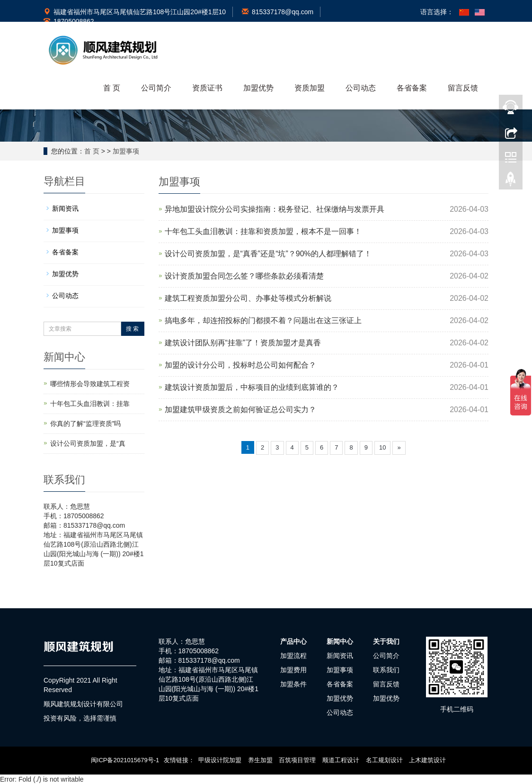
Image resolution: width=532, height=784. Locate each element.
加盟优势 (258, 88)
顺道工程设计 (341, 760)
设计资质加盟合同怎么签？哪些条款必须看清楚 (244, 276)
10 (382, 447)
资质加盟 (310, 88)
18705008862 (69, 21)
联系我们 (386, 670)
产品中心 (293, 641)
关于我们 (386, 641)
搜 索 (132, 329)
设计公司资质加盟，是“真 (88, 443)
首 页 (112, 88)
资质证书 (207, 88)
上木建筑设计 (427, 760)
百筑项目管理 (297, 760)
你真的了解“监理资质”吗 (85, 424)
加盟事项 (126, 151)
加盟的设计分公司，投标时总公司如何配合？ (240, 365)
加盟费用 (293, 670)
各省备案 (412, 88)
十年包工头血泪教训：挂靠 (90, 404)
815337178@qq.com (278, 12)
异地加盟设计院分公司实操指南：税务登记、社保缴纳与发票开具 (275, 209)
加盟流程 (293, 656)
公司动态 (361, 88)
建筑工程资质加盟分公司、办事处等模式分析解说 (248, 298)
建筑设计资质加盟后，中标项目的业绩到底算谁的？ (252, 387)
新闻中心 (340, 641)
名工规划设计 (384, 760)
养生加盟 (260, 760)
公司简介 (156, 88)
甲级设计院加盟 (220, 760)
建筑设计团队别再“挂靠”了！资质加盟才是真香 (243, 343)
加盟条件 (293, 684)
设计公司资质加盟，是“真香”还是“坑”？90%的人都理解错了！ (268, 254)
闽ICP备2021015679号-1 (125, 760)
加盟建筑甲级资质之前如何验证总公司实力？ (240, 410)
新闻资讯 (65, 208)
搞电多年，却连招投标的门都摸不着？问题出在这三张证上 (263, 320)
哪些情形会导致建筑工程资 (90, 384)
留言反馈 (463, 88)
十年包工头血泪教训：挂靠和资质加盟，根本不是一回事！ (263, 231)
